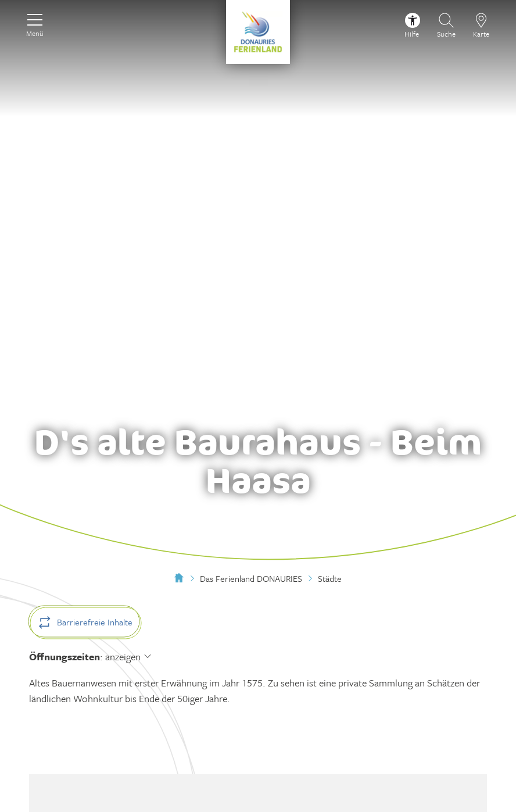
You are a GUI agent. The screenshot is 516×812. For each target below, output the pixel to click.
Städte (330, 578)
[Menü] (35, 24)
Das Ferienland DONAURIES (251, 578)
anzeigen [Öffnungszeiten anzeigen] (123, 657)
